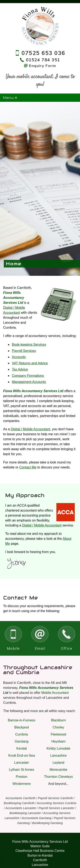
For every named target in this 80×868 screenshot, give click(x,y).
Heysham (58, 741)
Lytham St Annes (22, 770)
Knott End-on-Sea (22, 756)
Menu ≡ (10, 98)
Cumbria (22, 734)
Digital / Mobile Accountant (30, 429)
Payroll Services (24, 351)
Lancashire (58, 756)
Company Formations (28, 376)
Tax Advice (20, 369)
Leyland (58, 763)
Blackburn (58, 720)
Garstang (22, 741)
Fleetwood (58, 734)
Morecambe (58, 770)
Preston (22, 777)
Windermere (22, 784)
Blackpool (22, 727)
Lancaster (22, 763)
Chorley (58, 727)
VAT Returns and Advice (30, 363)
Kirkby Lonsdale (58, 748)
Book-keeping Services (29, 345)
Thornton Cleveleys (58, 777)
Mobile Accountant (55, 693)
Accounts (19, 357)
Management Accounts (29, 382)
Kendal (22, 748)
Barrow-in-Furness (22, 720)
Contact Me (28, 467)
